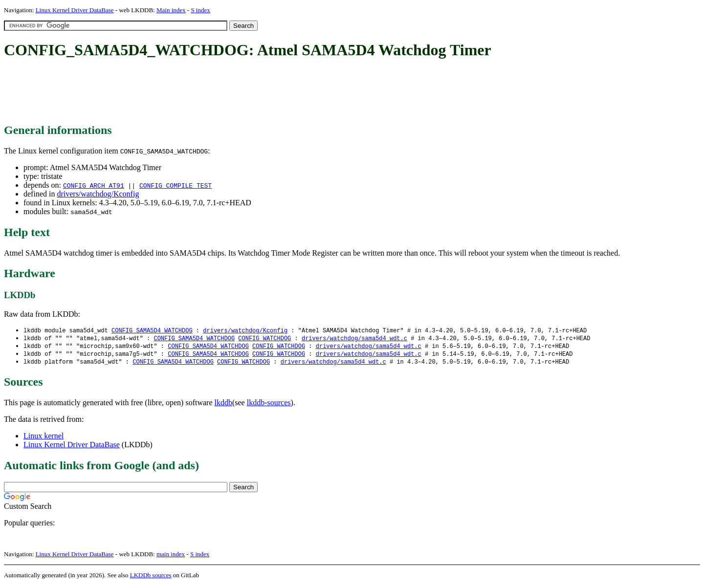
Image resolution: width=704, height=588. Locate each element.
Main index (171, 10)
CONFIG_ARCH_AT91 (94, 185)
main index (171, 556)
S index (200, 10)
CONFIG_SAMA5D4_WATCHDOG (152, 331)
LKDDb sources (151, 577)
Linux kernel (44, 438)
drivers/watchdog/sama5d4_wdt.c (354, 339)
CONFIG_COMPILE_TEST (176, 185)
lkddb (223, 405)
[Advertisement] (182, 92)
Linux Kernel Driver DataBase (75, 10)
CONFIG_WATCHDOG (264, 339)
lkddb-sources (269, 405)
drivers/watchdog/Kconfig (98, 194)
